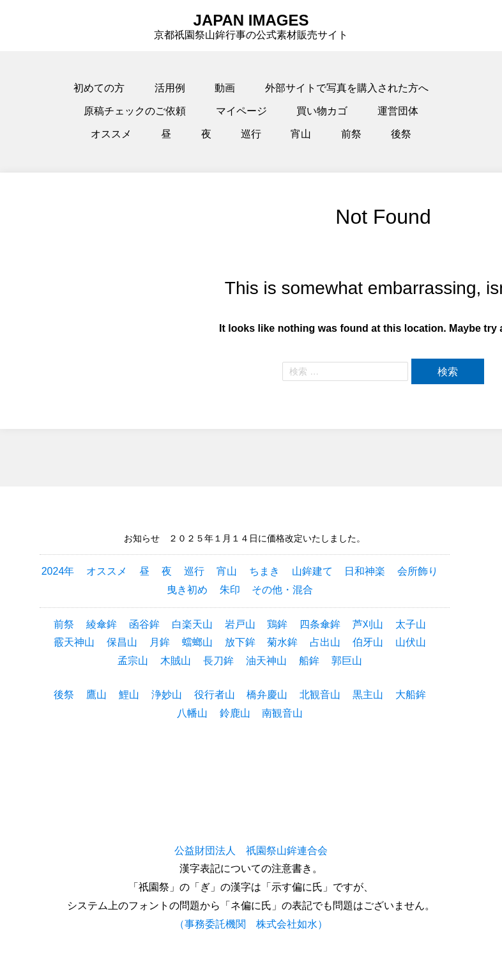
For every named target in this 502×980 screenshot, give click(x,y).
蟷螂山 (197, 642)
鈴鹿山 (235, 713)
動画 (225, 88)
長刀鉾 (218, 661)
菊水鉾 (282, 642)
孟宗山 (133, 661)
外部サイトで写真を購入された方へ (347, 88)
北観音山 (320, 695)
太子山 (411, 624)
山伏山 (411, 642)
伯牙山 (368, 642)
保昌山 (122, 642)
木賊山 (176, 661)
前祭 (351, 134)
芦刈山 (368, 624)
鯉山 (129, 695)
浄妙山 (167, 695)
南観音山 (282, 713)
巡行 (251, 134)
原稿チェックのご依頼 (135, 111)
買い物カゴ (322, 111)
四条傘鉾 (320, 624)
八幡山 (192, 713)
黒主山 (368, 695)
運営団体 (398, 111)
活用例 (170, 88)
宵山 (301, 134)
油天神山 (266, 661)
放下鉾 (240, 642)
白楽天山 (192, 624)
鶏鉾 (277, 624)
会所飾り (418, 571)
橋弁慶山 (267, 695)
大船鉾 (411, 695)
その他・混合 (282, 590)
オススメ (111, 134)
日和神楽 (365, 571)
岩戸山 (240, 624)
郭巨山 (347, 661)
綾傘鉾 (102, 624)
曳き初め (187, 590)
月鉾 (160, 642)
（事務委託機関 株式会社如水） (251, 924)
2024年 (58, 571)
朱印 (230, 590)
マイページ (241, 111)
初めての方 (99, 88)
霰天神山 (74, 642)
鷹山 (96, 695)
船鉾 (309, 661)
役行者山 (215, 695)
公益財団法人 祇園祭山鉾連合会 (251, 851)
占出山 (325, 642)
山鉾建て (312, 571)
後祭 (401, 134)
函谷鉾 (144, 624)
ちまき (264, 571)
